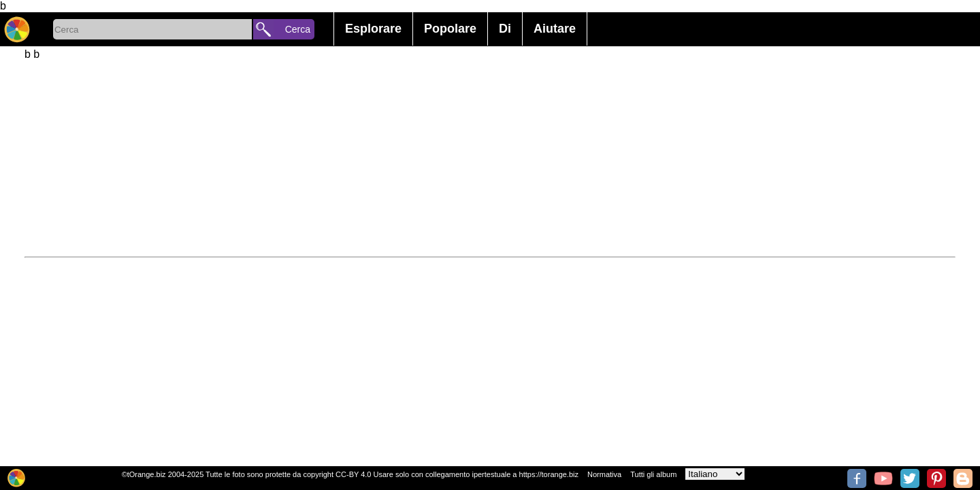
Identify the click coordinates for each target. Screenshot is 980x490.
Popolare (450, 29)
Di (505, 29)
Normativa (604, 474)
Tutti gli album (653, 474)
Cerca (298, 29)
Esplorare (373, 29)
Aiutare (555, 29)
